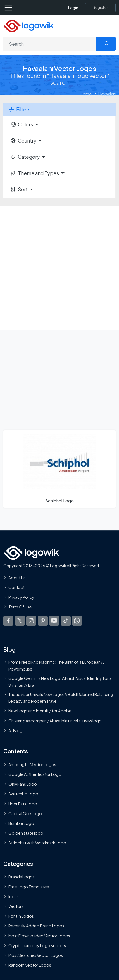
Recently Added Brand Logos (36, 926)
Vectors (16, 906)
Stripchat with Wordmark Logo (37, 843)
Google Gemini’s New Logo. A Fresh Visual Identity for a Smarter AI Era (60, 681)
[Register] (100, 8)
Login (73, 8)
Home (86, 94)
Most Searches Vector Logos (36, 955)
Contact (16, 587)
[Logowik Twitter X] (20, 621)
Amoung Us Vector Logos (32, 764)
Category (25, 157)
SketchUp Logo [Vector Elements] (23, 794)
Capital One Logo (25, 813)
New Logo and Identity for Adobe (40, 711)
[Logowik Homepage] (28, 25)
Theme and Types (34, 173)
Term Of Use (20, 607)
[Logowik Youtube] (54, 621)
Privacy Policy (21, 597)
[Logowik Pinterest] (43, 621)
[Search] (50, 44)
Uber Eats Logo (23, 804)
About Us (17, 578)
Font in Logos (21, 916)
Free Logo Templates (29, 887)
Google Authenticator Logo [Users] (35, 774)
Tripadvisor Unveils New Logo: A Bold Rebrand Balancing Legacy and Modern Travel (61, 698)
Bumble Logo (21, 823)
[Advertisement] (59, 268)
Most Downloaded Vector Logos (39, 936)
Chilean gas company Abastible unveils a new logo (55, 721)
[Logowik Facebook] (8, 621)
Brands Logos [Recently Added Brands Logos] (22, 877)
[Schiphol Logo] (59, 469)
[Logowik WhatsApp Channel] (77, 621)
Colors (22, 124)
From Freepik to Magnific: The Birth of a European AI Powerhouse (56, 665)
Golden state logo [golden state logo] (26, 833)
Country (23, 141)
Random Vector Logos (30, 965)
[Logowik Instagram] (31, 621)
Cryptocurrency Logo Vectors (37, 945)
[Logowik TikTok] (66, 621)
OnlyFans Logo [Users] (23, 784)
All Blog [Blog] (15, 730)
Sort (19, 189)
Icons (14, 896)
